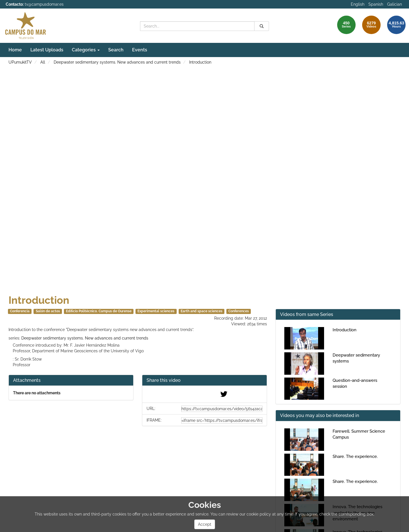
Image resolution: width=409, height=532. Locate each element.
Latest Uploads (47, 50)
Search (116, 50)
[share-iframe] (222, 420)
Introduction (200, 62)
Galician (395, 4)
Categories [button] (86, 50)
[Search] (262, 26)
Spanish (376, 4)
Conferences (239, 311)
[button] (204, 381)
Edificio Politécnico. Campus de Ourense (99, 311)
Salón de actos (48, 311)
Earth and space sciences (202, 311)
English (358, 4)
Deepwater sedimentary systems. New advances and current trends (117, 62)
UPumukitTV (20, 62)
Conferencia (20, 311)
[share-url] (222, 409)
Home (15, 50)
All (43, 62)
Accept (205, 524)
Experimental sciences (156, 311)
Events (140, 50)
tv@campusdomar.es (44, 4)
